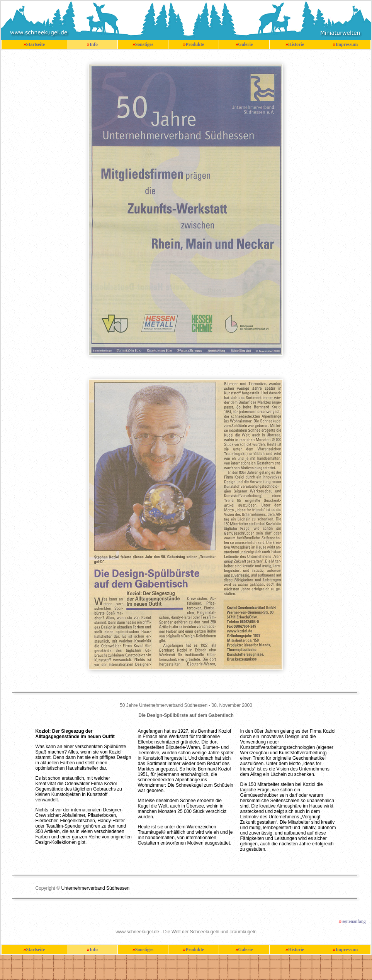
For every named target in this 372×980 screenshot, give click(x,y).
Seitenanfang (354, 921)
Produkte (195, 44)
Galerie (245, 44)
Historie (296, 44)
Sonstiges (144, 44)
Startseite (36, 44)
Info (94, 44)
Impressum (347, 44)
